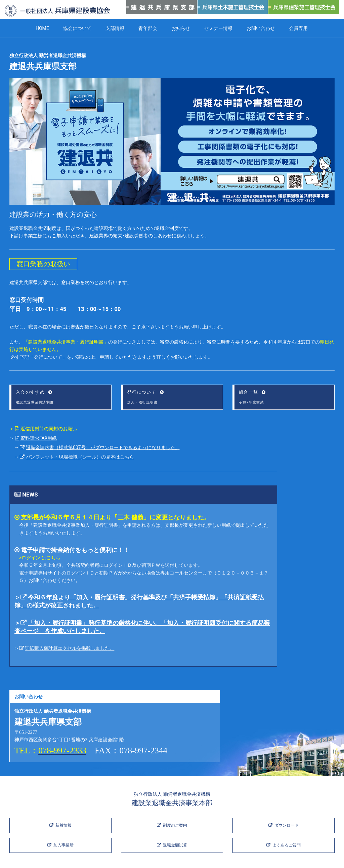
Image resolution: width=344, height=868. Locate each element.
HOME (42, 28)
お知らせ (181, 28)
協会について (77, 28)
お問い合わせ (261, 28)
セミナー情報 (218, 28)
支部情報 (115, 28)
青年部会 (148, 28)
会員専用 (298, 28)
